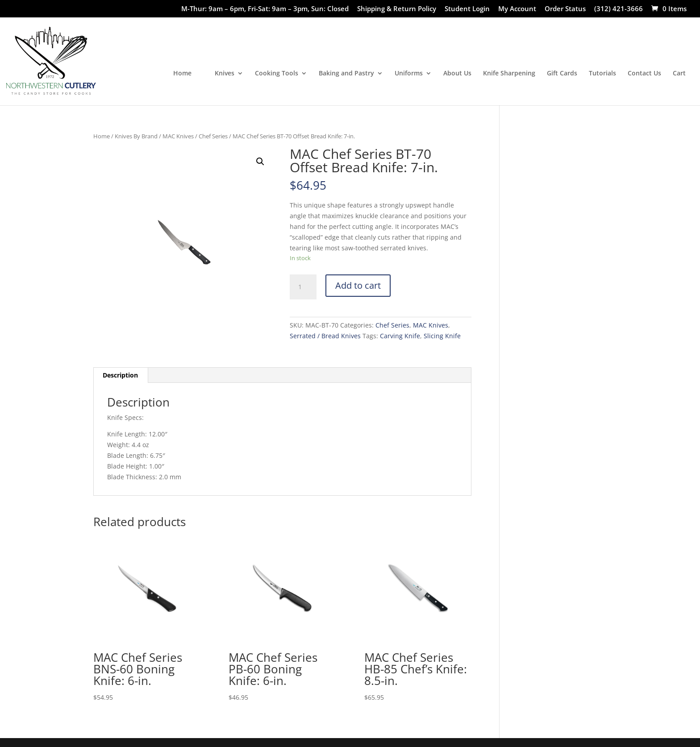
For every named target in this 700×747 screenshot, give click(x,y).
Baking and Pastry (346, 74)
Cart (679, 74)
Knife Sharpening (509, 74)
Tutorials (602, 74)
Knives (225, 74)
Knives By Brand (136, 136)
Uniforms (409, 74)
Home (182, 74)
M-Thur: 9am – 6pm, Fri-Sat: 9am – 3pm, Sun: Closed (265, 9)
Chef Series (213, 136)
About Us (457, 74)
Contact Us (644, 74)
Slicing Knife (442, 336)
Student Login (467, 9)
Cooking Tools (277, 74)
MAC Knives (178, 136)
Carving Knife (400, 336)
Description (120, 375)
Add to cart (358, 285)
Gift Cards (562, 74)
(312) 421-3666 (619, 9)
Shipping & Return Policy (397, 9)
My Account (517, 9)
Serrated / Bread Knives (325, 336)
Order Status (565, 9)
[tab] (121, 375)
